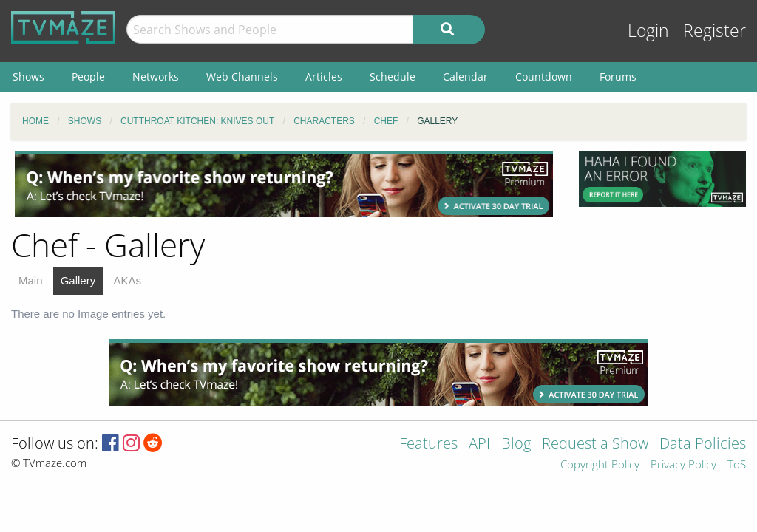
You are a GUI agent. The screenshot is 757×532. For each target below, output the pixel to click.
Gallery (78, 280)
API (479, 444)
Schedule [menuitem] (393, 76)
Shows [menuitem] (28, 76)
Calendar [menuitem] (465, 76)
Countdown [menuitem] (544, 76)
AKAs (127, 280)
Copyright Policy (600, 465)
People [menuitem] (88, 76)
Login (648, 31)
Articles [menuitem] (324, 76)
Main (31, 280)
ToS (737, 465)
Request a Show (595, 444)
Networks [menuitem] (156, 76)
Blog (516, 444)
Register (714, 31)
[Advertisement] (284, 184)
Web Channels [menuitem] (242, 76)
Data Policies (703, 444)
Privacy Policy (683, 465)
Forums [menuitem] (618, 76)
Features (428, 444)
